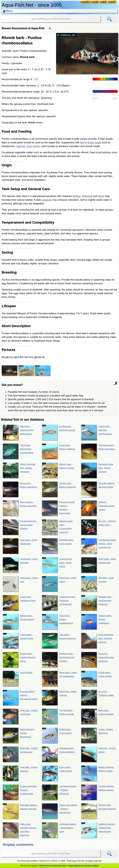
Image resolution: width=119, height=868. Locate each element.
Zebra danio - (20, 584)
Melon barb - (97, 716)
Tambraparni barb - (59, 603)
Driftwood (87, 196)
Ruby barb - (20, 754)
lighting (76, 196)
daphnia (21, 146)
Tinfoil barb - (18, 451)
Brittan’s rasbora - (98, 773)
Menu (9, 11)
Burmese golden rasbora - (20, 698)
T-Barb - (97, 735)
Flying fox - (97, 660)
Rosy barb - (20, 716)
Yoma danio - (20, 565)
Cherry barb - (57, 773)
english (103, 2)
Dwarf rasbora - (20, 508)
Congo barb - (59, 451)
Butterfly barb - (58, 470)
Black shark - (59, 679)
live (82, 143)
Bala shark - (18, 432)
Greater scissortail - (20, 792)
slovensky (85, 2)
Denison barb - (99, 811)
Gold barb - (98, 754)
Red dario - (97, 584)
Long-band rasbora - (59, 792)
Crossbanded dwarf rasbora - (98, 546)
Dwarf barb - (59, 698)
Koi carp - (98, 527)
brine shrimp (33, 146)
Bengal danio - (18, 622)
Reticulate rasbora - (20, 811)
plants (101, 196)
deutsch (112, 2)
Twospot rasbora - (98, 792)
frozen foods (94, 143)
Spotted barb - (58, 432)
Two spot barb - (58, 716)
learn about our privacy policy (84, 866)
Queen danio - (18, 641)
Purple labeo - (96, 679)
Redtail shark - (19, 660)
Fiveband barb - (97, 603)
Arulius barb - (19, 603)
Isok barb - (97, 698)
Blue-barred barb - (98, 451)
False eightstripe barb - (97, 641)
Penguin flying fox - (20, 527)
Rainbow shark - (58, 660)
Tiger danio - (57, 622)
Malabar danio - (97, 622)
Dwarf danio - (99, 565)
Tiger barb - (20, 773)
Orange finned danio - (57, 565)
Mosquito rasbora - (98, 489)
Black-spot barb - (19, 735)
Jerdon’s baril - (59, 489)
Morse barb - (20, 489)
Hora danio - (59, 641)
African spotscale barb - (19, 470)
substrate (47, 200)
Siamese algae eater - (57, 527)
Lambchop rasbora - (59, 830)
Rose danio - (59, 584)
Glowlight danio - (58, 546)
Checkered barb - (58, 754)
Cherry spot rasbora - (59, 811)
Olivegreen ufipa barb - (97, 470)
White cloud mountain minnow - (20, 830)
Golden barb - (97, 432)
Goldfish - (98, 508)
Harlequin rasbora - (98, 830)
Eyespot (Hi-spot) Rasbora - (58, 508)
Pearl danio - (20, 546)
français (95, 2)
